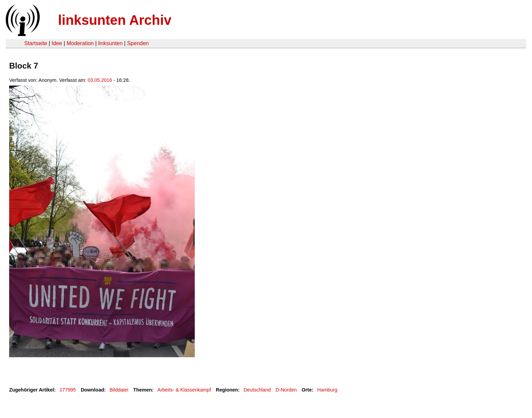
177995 (68, 390)
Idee (57, 43)
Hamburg (327, 390)
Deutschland (257, 390)
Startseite (36, 43)
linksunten (110, 43)
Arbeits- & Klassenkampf (184, 390)
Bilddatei (119, 390)
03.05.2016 (100, 80)
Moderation (80, 43)
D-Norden (286, 390)
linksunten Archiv (115, 20)
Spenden (138, 43)
